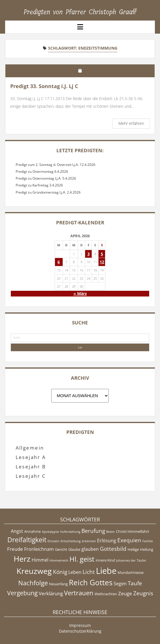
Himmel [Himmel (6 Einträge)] (40, 560)
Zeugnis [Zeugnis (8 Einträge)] (143, 593)
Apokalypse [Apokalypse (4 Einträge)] (50, 532)
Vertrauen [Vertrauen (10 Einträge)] (79, 593)
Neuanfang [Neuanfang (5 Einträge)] (58, 584)
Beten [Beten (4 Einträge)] (110, 532)
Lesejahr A (31, 457)
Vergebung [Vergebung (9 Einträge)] (22, 593)
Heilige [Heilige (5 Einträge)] (133, 549)
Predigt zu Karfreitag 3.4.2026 (39, 185)
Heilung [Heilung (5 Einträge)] (147, 549)
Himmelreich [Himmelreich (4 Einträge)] (59, 560)
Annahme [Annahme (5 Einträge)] (32, 531)
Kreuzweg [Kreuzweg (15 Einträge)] (34, 571)
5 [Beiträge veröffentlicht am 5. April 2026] (102, 254)
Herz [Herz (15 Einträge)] (22, 559)
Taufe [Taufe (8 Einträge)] (135, 583)
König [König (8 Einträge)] (60, 572)
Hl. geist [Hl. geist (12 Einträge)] (82, 559)
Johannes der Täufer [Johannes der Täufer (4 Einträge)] (131, 560)
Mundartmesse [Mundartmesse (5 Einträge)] (131, 572)
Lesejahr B (31, 467)
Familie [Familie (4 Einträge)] (148, 541)
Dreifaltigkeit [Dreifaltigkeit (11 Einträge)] (27, 540)
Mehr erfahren (134, 124)
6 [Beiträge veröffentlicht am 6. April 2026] (59, 262)
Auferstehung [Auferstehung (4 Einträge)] (70, 532)
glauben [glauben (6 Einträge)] (90, 549)
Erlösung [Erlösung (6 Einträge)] (107, 541)
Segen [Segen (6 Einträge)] (120, 584)
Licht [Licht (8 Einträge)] (89, 572)
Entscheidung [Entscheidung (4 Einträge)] (71, 541)
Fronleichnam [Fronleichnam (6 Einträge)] (39, 549)
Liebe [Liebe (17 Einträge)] (106, 571)
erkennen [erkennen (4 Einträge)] (89, 541)
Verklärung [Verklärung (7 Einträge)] (51, 593)
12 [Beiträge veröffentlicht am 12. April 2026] (102, 262)
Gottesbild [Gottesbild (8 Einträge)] (113, 549)
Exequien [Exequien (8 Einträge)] (129, 540)
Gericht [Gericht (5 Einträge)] (61, 549)
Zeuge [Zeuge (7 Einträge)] (125, 593)
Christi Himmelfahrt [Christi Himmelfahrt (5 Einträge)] (133, 531)
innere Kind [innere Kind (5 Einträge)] (105, 560)
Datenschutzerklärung (80, 631)
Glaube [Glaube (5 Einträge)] (74, 549)
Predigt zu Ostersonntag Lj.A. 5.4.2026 (46, 178)
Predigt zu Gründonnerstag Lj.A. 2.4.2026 (48, 192)
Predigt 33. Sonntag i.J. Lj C (44, 86)
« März (80, 293)
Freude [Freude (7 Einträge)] (15, 549)
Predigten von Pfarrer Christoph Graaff (80, 12)
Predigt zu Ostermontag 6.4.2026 (42, 171)
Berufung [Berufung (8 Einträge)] (93, 531)
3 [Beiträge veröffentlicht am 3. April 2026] (89, 254)
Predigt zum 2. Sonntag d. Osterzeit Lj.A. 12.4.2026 (56, 165)
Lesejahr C (31, 476)
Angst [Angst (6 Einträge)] (17, 531)
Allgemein (30, 448)
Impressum (80, 625)
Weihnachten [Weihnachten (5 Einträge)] (106, 594)
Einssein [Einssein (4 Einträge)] (54, 541)
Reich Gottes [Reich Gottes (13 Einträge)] (91, 583)
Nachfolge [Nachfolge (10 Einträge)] (33, 583)
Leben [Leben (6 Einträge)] (75, 572)
